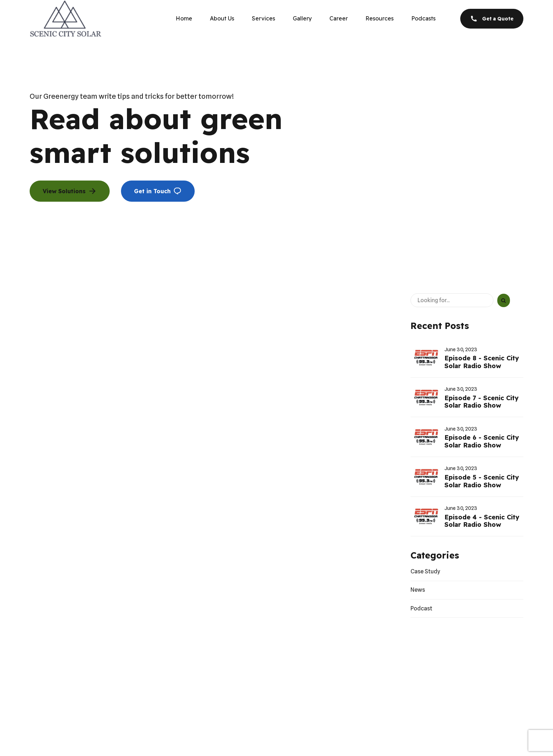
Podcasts (423, 18)
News (418, 590)
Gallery (302, 18)
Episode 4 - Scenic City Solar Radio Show (482, 521)
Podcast (421, 608)
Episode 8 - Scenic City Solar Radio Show (482, 362)
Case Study (425, 571)
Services (263, 18)
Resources (379, 18)
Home (184, 18)
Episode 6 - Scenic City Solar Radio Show (482, 441)
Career (339, 18)
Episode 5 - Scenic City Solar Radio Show (482, 481)
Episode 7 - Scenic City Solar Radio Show (481, 402)
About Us (222, 18)
